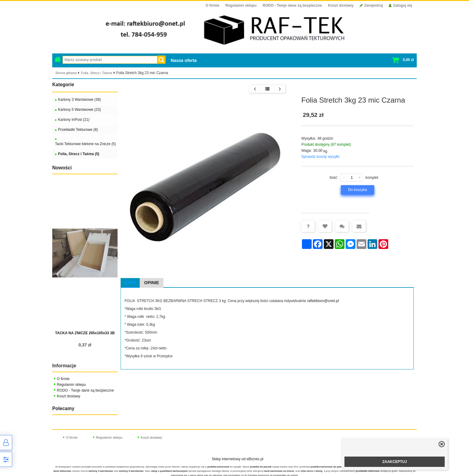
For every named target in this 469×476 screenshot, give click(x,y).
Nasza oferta (184, 60)
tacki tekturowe (62, 471)
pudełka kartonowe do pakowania (330, 467)
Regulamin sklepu (241, 5)
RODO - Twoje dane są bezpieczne (292, 5)
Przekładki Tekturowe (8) (78, 130)
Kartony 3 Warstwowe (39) (79, 100)
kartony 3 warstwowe (101, 471)
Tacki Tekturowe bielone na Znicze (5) (86, 144)
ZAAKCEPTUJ (395, 462)
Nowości (62, 168)
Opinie (152, 283)
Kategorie (63, 85)
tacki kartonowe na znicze (279, 471)
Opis (130, 283)
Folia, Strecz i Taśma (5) (79, 154)
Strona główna (66, 73)
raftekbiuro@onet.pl (323, 301)
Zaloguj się (401, 5)
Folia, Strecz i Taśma (96, 73)
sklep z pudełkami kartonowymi (169, 471)
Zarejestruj (371, 5)
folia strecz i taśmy (312, 471)
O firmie (212, 5)
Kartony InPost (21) (74, 120)
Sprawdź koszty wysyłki (320, 157)
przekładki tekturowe (368, 471)
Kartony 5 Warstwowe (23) (79, 110)
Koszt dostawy (341, 5)
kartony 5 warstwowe (131, 471)
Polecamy (63, 408)
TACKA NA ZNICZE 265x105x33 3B (85, 333)
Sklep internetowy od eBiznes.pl (238, 459)
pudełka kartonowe (218, 467)
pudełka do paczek (261, 467)
